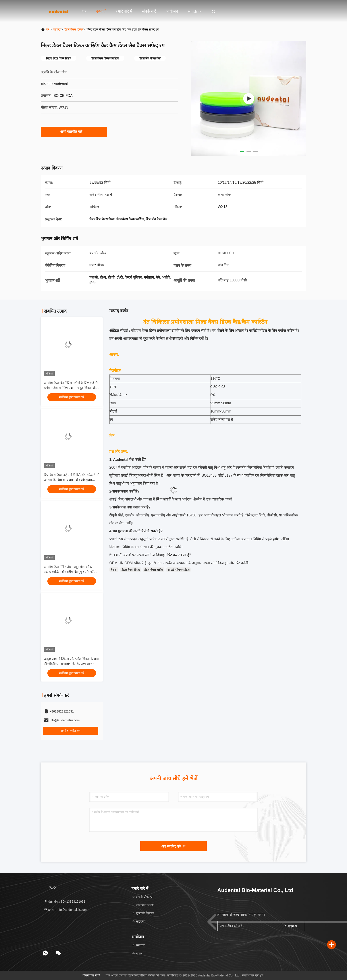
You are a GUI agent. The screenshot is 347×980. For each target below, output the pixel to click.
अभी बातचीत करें (74, 132)
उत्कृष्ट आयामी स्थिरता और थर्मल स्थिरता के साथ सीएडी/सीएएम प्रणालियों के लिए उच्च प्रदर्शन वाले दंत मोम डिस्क (71, 664)
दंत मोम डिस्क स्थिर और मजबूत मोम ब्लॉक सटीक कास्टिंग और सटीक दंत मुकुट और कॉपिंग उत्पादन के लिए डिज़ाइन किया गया (71, 572)
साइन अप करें (292, 926)
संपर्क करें (149, 11)
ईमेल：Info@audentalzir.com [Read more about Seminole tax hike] (65, 910)
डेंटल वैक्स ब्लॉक (154, 570)
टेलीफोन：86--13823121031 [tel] (65, 902)
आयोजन (172, 11)
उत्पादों (101, 11)
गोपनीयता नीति (91, 975)
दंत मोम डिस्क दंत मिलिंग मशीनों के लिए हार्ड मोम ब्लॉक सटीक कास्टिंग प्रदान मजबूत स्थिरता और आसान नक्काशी (72, 388)
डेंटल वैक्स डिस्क (74, 29)
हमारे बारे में (124, 11)
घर (84, 11)
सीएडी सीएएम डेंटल (179, 570)
